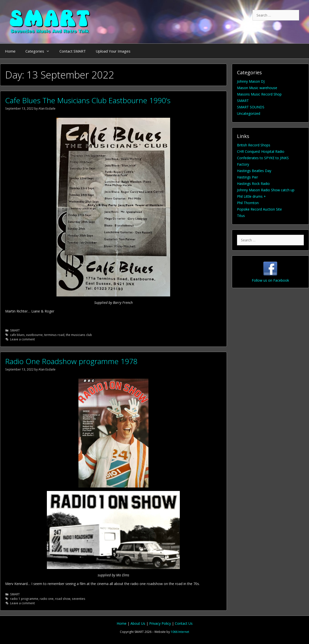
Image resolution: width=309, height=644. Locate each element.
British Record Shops (254, 145)
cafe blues (17, 335)
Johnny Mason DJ (251, 81)
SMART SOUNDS (251, 107)
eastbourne (34, 335)
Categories (40, 51)
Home (10, 51)
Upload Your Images (113, 51)
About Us (138, 623)
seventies (79, 599)
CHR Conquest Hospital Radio (261, 151)
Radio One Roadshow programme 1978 (71, 361)
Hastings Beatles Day (254, 171)
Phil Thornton (248, 203)
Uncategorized (249, 113)
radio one (47, 599)
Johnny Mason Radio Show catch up (266, 190)
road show (63, 599)
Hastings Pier (247, 177)
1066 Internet (180, 632)
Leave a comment (22, 339)
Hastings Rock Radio (253, 184)
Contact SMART (73, 51)
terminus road (54, 335)
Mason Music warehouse (257, 88)
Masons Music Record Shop (259, 94)
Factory (243, 164)
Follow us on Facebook (270, 280)
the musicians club (79, 335)
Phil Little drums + (251, 196)
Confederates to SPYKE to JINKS (263, 158)
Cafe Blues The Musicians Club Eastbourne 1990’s (88, 100)
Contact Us (184, 623)
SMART (15, 330)
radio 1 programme (24, 599)
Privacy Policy (161, 623)
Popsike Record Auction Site (259, 209)
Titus (241, 216)
